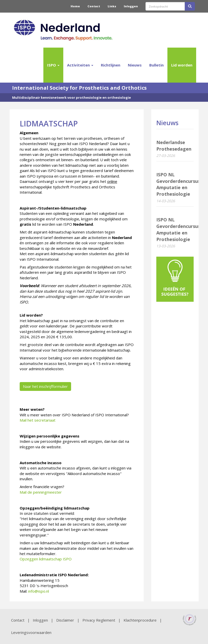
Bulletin (156, 65)
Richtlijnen (111, 65)
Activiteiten (80, 65)
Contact (94, 6)
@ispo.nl (39, 591)
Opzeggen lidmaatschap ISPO (46, 559)
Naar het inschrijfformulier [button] (45, 386)
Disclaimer (65, 620)
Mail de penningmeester (41, 492)
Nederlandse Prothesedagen (174, 146)
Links (112, 6)
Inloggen (131, 6)
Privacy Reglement (99, 620)
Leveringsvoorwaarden (31, 632)
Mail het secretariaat (38, 420)
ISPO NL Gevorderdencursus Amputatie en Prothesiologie (178, 184)
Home (75, 6)
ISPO (53, 65)
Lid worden (182, 65)
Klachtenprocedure (140, 620)
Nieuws (135, 65)
